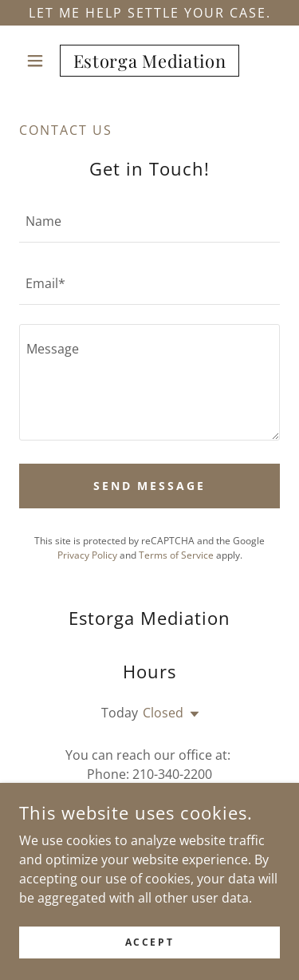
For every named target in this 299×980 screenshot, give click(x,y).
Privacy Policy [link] (87, 555)
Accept (149, 942)
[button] (39, 61)
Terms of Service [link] (176, 555)
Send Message (150, 486)
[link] (149, 61)
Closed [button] (163, 713)
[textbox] (149, 221)
